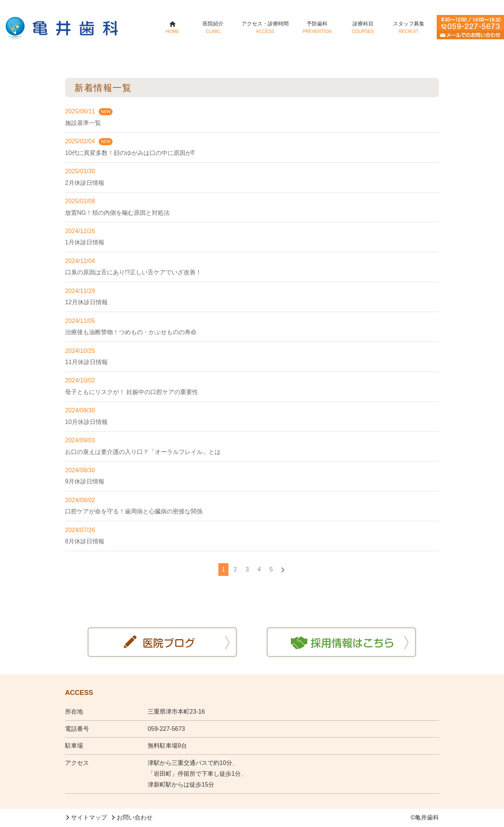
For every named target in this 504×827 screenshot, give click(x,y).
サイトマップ (89, 817)
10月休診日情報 (86, 422)
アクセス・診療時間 (265, 27)
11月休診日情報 (86, 362)
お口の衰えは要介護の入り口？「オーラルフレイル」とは (143, 452)
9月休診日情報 (85, 481)
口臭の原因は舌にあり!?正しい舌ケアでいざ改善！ (133, 272)
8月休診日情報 (85, 541)
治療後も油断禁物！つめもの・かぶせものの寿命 (131, 332)
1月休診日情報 (85, 242)
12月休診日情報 (86, 302)
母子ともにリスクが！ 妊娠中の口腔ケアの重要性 (132, 392)
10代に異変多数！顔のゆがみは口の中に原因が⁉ (130, 153)
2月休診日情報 (85, 183)
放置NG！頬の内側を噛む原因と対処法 (117, 213)
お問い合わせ (135, 817)
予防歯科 (317, 27)
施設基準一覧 (83, 123)
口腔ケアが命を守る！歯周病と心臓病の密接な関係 (134, 511)
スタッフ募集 (408, 27)
